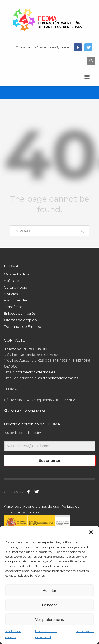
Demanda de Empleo (23, 326)
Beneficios (13, 307)
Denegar (50, 605)
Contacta (23, 47)
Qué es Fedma (17, 274)
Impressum (85, 631)
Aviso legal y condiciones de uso (32, 506)
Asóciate (11, 281)
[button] (91, 532)
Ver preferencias (49, 619)
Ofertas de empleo (20, 320)
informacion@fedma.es (35, 372)
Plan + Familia (15, 300)
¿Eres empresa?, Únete (52, 47)
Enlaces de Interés (20, 313)
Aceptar (50, 590)
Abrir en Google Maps (25, 411)
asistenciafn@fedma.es (58, 378)
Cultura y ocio (16, 287)
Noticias (11, 294)
